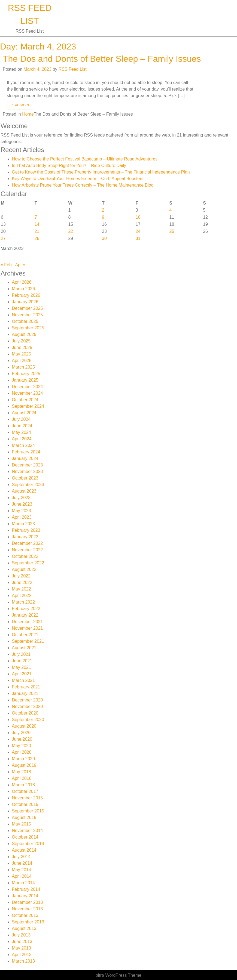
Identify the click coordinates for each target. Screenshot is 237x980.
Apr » (20, 265)
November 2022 (28, 550)
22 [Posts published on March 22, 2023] (71, 231)
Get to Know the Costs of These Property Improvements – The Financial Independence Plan (101, 172)
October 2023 (25, 478)
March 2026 (24, 289)
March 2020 (24, 759)
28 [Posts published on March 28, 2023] (37, 238)
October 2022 (25, 556)
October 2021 (25, 635)
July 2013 (21, 935)
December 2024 (28, 387)
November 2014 (28, 831)
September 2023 (28, 485)
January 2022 (25, 615)
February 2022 (26, 609)
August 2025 (24, 334)
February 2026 (26, 295)
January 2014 (25, 896)
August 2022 (24, 569)
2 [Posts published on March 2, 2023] (103, 210)
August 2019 (24, 765)
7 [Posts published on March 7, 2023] (36, 217)
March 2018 (24, 785)
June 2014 (22, 863)
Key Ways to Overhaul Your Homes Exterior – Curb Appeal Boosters (78, 179)
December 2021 (28, 622)
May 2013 (22, 948)
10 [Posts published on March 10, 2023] (138, 217)
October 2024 (25, 400)
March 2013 (24, 961)
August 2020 (24, 726)
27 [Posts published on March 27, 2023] (3, 238)
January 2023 (25, 537)
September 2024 (28, 406)
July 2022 (21, 576)
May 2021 (22, 667)
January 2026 (25, 302)
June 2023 (22, 504)
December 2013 (28, 902)
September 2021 (28, 641)
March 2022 (24, 602)
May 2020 (22, 746)
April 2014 (22, 876)
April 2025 (22, 361)
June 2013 (22, 942)
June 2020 (22, 739)
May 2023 (22, 511)
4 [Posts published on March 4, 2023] (171, 210)
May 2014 (22, 870)
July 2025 (21, 341)
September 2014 (28, 844)
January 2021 (25, 693)
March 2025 (24, 367)
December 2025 (28, 308)
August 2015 (24, 817)
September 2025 (28, 328)
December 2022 (28, 543)
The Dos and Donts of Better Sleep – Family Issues (102, 59)
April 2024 (22, 439)
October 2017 (25, 791)
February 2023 (26, 530)
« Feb (6, 265)
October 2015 (25, 804)
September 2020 (28, 720)
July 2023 (21, 498)
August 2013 (24, 928)
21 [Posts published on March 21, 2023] (37, 231)
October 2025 (25, 321)
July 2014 (21, 857)
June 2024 (22, 426)
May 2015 (22, 824)
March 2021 (24, 680)
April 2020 (22, 752)
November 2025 (28, 315)
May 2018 (22, 772)
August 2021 (24, 648)
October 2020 (25, 713)
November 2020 (28, 707)
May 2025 (22, 354)
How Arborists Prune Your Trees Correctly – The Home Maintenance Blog (83, 185)
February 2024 (26, 452)
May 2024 (22, 432)
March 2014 (24, 883)
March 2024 (24, 445)
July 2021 (21, 654)
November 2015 (28, 798)
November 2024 (28, 393)
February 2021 (26, 687)
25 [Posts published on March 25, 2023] (172, 231)
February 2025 (26, 374)
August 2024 (24, 413)
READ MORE (20, 105)
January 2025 (25, 380)
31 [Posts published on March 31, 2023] (138, 238)
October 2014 (25, 837)
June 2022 (22, 582)
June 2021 (22, 661)
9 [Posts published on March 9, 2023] (103, 217)
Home (28, 114)
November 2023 (28, 472)
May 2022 (22, 589)
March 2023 (24, 524)
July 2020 (21, 733)
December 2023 (28, 465)
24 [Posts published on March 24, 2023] (138, 231)
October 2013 (25, 915)
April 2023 (22, 517)
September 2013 (28, 922)
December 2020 (28, 700)
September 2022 (28, 563)
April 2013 (22, 955)
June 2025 (22, 347)
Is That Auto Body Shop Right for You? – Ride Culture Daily (69, 166)
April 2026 (22, 282)
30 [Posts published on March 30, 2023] (104, 238)
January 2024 (25, 458)
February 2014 (26, 889)
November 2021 (28, 628)
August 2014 (24, 850)
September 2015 (28, 811)
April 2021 (22, 674)
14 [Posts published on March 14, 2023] (37, 224)
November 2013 (28, 909)
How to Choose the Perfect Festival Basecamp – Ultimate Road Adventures (85, 159)
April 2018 (22, 778)
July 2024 (21, 419)
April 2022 (22, 596)
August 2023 (24, 491)
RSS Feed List (73, 69)
